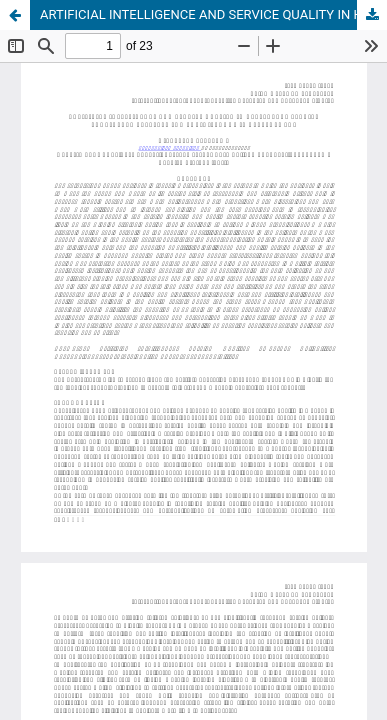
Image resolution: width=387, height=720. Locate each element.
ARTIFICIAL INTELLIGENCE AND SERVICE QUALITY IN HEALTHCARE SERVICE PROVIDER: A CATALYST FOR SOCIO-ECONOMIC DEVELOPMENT (213, 14)
